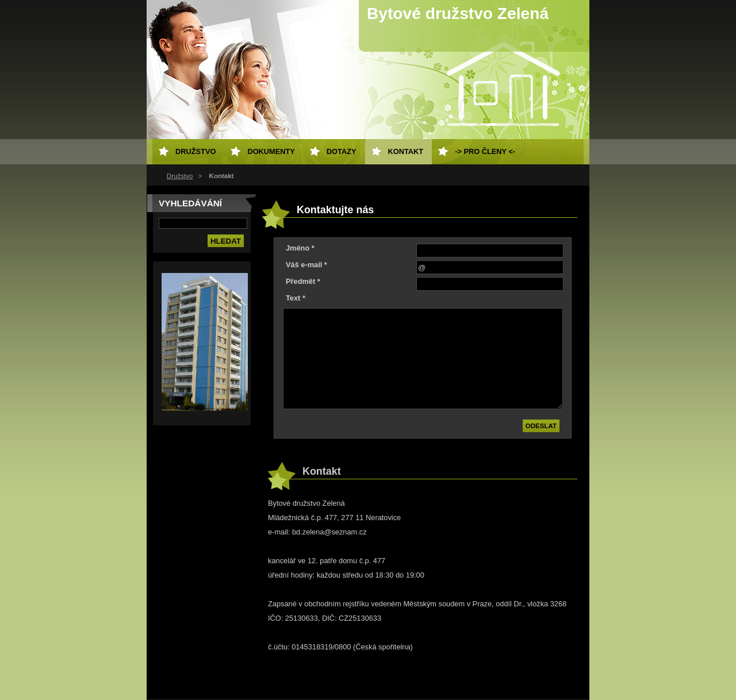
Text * (296, 298)
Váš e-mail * (306, 265)
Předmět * (303, 281)
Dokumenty (271, 151)
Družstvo (180, 176)
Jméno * (300, 248)
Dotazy (342, 151)
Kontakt (406, 151)
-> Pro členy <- (485, 151)
